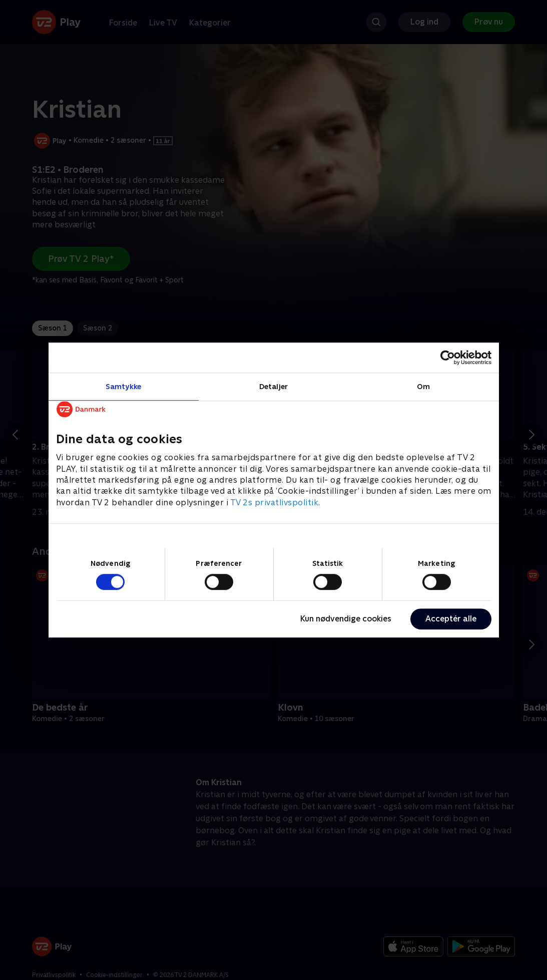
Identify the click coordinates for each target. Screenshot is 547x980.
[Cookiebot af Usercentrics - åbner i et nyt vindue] (448, 358)
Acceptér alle (451, 619)
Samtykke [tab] (123, 386)
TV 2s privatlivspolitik (275, 503)
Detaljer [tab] (273, 386)
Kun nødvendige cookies (346, 619)
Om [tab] (423, 386)
